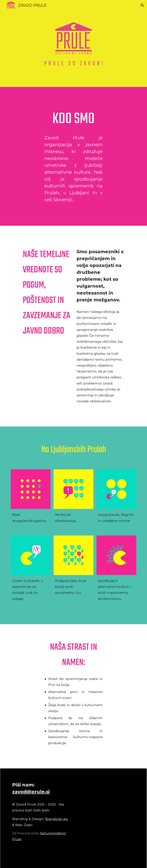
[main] (73, 119)
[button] (142, 5)
